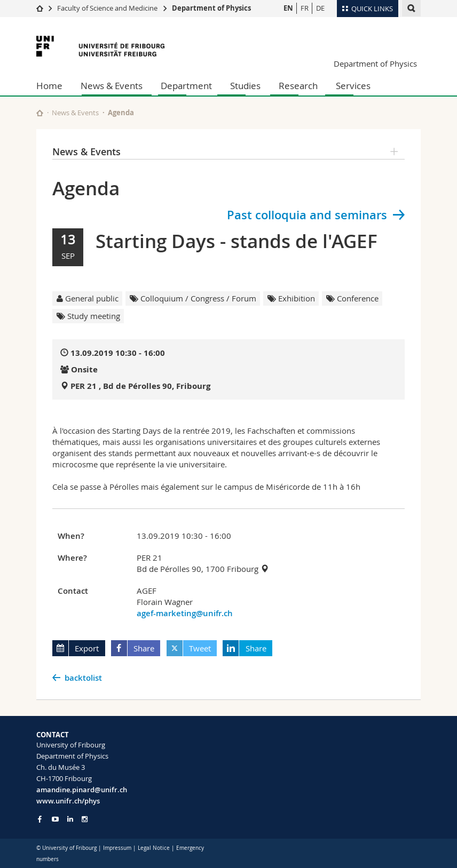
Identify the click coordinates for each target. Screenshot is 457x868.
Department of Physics (211, 8)
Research (298, 86)
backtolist (83, 678)
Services (353, 86)
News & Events (112, 86)
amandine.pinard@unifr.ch (82, 790)
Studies (245, 86)
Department (186, 86)
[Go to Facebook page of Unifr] (40, 819)
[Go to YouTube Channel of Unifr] (55, 819)
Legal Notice (154, 848)
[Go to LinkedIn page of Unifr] (70, 819)
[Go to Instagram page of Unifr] (85, 819)
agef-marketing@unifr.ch (185, 613)
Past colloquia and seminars (307, 215)
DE (320, 8)
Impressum (117, 848)
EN (288, 8)
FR (305, 8)
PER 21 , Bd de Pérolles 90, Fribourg (140, 386)
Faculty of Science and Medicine (107, 8)
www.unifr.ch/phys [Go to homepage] (68, 801)
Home (49, 86)
